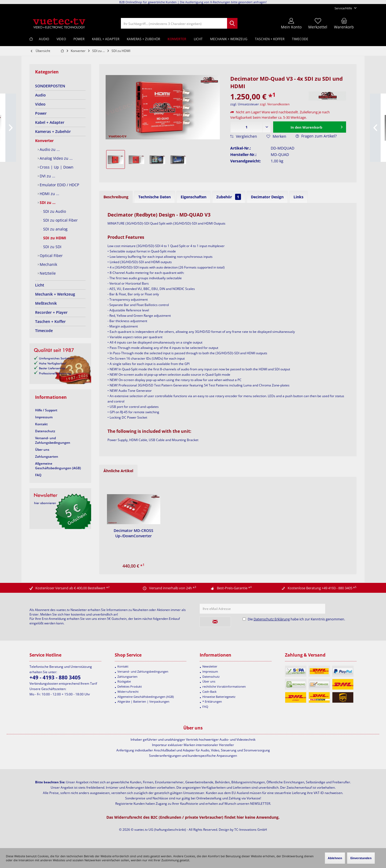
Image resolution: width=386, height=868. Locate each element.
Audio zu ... (49, 149)
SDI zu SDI (52, 247)
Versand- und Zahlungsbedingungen (53, 440)
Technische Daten (155, 197)
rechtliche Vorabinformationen (224, 686)
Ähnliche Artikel (118, 471)
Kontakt (41, 424)
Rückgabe (124, 681)
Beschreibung (116, 197)
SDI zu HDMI (54, 238)
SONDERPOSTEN (50, 86)
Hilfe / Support (46, 410)
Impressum (44, 417)
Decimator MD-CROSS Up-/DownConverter (133, 533)
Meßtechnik (46, 303)
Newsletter (210, 666)
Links (298, 197)
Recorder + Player (51, 312)
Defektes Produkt (130, 686)
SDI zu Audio (54, 211)
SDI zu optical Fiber (60, 220)
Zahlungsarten (47, 457)
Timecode (44, 331)
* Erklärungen (212, 701)
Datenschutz (45, 431)
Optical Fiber (51, 256)
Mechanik (48, 264)
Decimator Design (267, 197)
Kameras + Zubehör (53, 131)
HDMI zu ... (49, 194)
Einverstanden (361, 858)
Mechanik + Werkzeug (55, 294)
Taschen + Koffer (50, 321)
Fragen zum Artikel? (316, 136)
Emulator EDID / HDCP (59, 185)
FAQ (38, 475)
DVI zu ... (47, 176)
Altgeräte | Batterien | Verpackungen (143, 701)
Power (41, 113)
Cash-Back (209, 692)
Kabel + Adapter (50, 122)
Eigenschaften (194, 197)
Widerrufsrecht (128, 692)
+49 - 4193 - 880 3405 (55, 677)
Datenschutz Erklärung (272, 619)
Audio (40, 95)
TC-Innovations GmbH (251, 830)
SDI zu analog (55, 229)
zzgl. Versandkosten (275, 104)
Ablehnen (335, 858)
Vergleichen (244, 136)
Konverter (44, 141)
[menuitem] (344, 8)
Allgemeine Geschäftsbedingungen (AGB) (58, 466)
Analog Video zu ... (56, 158)
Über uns (42, 450)
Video (40, 104)
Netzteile (47, 273)
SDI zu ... (47, 202)
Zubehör (229, 197)
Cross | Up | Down (56, 167)
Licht (40, 285)
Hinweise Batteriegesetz (219, 697)
